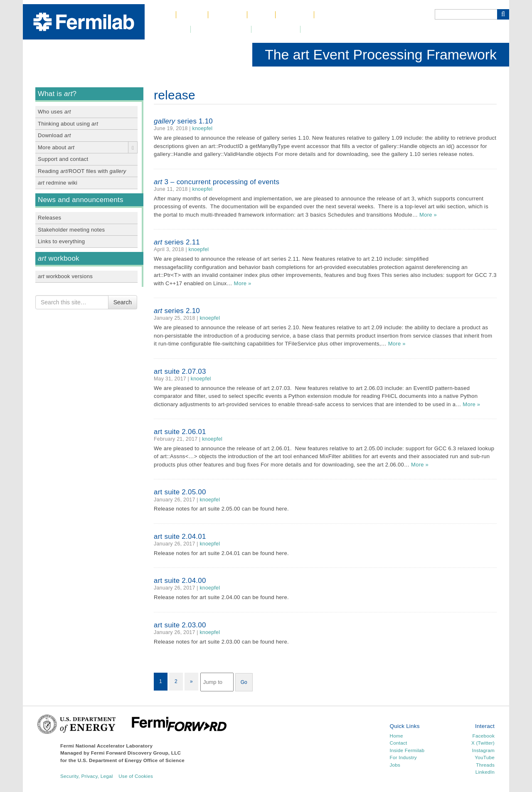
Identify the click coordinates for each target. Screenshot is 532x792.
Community (276, 29)
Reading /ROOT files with (82, 171)
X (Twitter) (483, 743)
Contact (294, 15)
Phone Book (340, 15)
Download (54, 135)
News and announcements (81, 200)
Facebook (484, 736)
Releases (49, 218)
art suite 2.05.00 (180, 492)
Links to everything (61, 241)
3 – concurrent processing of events (217, 182)
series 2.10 (177, 311)
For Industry (403, 757)
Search (123, 302)
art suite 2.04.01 (180, 537)
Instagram (483, 750)
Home (160, 15)
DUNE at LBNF (221, 29)
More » (428, 215)
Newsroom (168, 29)
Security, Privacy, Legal (87, 776)
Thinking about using (68, 124)
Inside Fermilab (407, 750)
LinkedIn (485, 772)
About (192, 15)
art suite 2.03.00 (180, 625)
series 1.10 (183, 121)
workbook (59, 258)
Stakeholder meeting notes (71, 230)
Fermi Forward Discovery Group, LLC (136, 753)
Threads (485, 765)
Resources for (330, 29)
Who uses (54, 112)
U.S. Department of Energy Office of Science (131, 760)
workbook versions (65, 276)
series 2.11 (177, 242)
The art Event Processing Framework (381, 54)
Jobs (261, 15)
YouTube (485, 757)
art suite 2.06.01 (180, 432)
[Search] (466, 14)
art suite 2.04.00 (180, 581)
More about (56, 147)
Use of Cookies (136, 776)
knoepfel (203, 128)
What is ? (57, 94)
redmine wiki (58, 183)
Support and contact (63, 159)
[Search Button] (503, 14)
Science (228, 15)
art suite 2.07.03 (180, 371)
